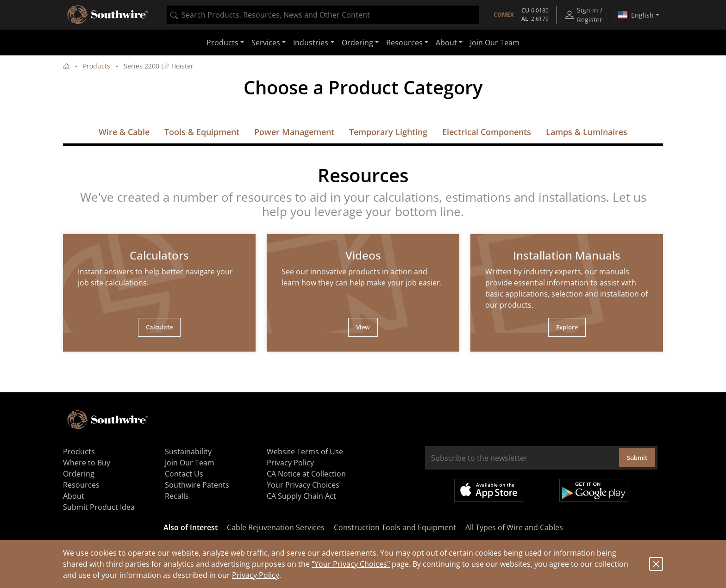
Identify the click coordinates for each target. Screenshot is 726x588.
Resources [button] (404, 43)
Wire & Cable (124, 132)
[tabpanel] (159, 293)
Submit (637, 458)
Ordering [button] (357, 43)
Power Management (294, 132)
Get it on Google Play (594, 490)
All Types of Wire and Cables (514, 527)
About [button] (446, 43)
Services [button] (266, 43)
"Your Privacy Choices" (351, 564)
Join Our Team (495, 43)
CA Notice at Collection (306, 474)
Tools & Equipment (202, 132)
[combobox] (323, 15)
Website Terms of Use (305, 452)
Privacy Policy (256, 575)
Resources (81, 485)
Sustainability (188, 452)
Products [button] (222, 43)
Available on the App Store (489, 490)
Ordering (79, 474)
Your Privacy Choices (303, 485)
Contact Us (184, 474)
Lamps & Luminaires (587, 132)
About (74, 496)
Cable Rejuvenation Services (276, 527)
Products (97, 66)
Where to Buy (87, 463)
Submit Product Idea (99, 507)
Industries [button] (311, 43)
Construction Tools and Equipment (395, 527)
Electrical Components (487, 132)
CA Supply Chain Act (301, 496)
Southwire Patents (197, 485)
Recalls (177, 496)
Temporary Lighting (388, 132)
